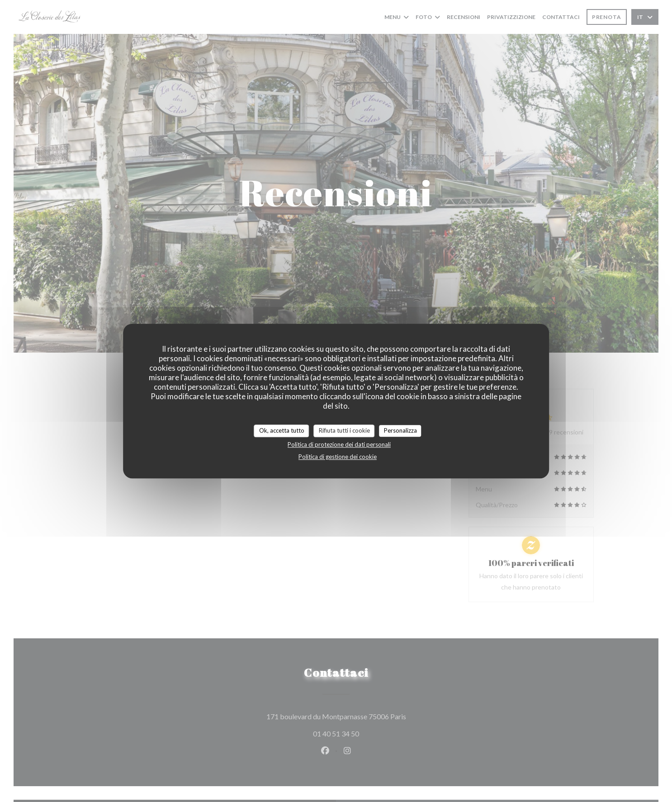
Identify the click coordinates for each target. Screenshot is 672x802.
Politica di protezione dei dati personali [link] (339, 444)
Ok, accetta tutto (282, 430)
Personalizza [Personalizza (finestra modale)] (400, 430)
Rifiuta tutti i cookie (344, 430)
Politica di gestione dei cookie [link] (338, 457)
